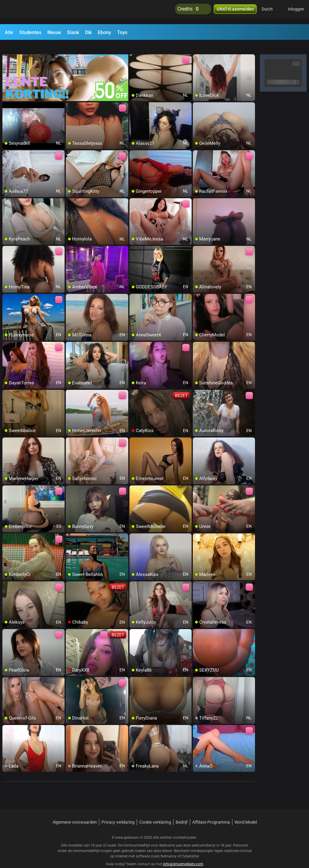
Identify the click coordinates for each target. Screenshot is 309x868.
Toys (122, 32)
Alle (9, 32)
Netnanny (169, 845)
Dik (88, 32)
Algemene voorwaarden (75, 811)
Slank (73, 32)
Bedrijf (182, 811)
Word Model (246, 811)
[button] (271, 12)
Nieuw (54, 32)
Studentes (30, 32)
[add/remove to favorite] (134, 48)
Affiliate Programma (211, 811)
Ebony (104, 32)
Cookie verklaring (155, 811)
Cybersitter (190, 845)
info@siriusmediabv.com (183, 853)
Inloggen (296, 12)
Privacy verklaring (118, 811)
